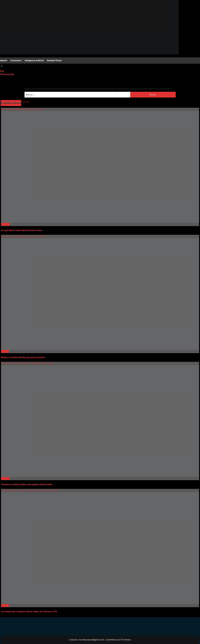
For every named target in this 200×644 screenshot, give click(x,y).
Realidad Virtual (54, 61)
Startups (5, 351)
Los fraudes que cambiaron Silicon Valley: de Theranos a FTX (30, 490)
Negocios (5, 224)
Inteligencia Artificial (34, 61)
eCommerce (16, 61)
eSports (4, 61)
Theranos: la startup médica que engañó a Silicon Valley (27, 363)
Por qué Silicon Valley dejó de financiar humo (22, 109)
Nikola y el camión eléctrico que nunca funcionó (24, 236)
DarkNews (111, 640)
